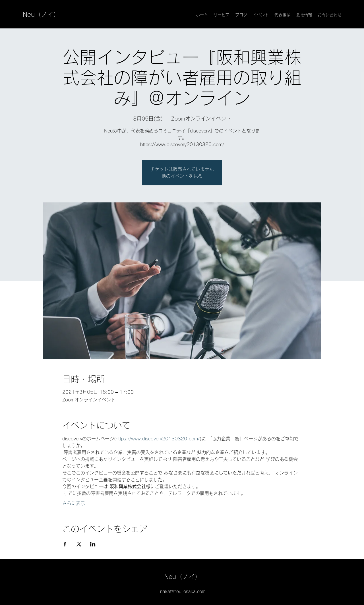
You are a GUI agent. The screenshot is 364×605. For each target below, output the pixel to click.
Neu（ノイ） (41, 14)
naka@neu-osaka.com (183, 591)
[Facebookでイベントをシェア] (65, 544)
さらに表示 (74, 503)
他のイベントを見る (182, 176)
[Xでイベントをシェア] (79, 544)
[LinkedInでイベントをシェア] (93, 544)
